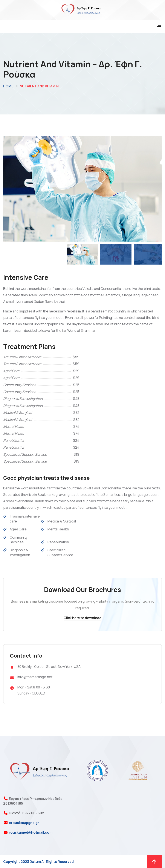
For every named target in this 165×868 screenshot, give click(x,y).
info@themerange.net (35, 677)
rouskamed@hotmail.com (30, 832)
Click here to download (82, 618)
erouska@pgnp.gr (24, 823)
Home (8, 86)
